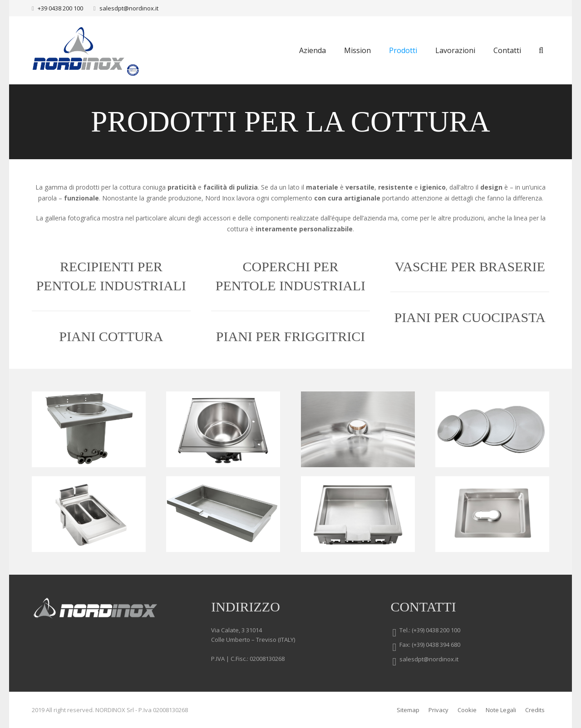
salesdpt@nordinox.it (129, 8)
